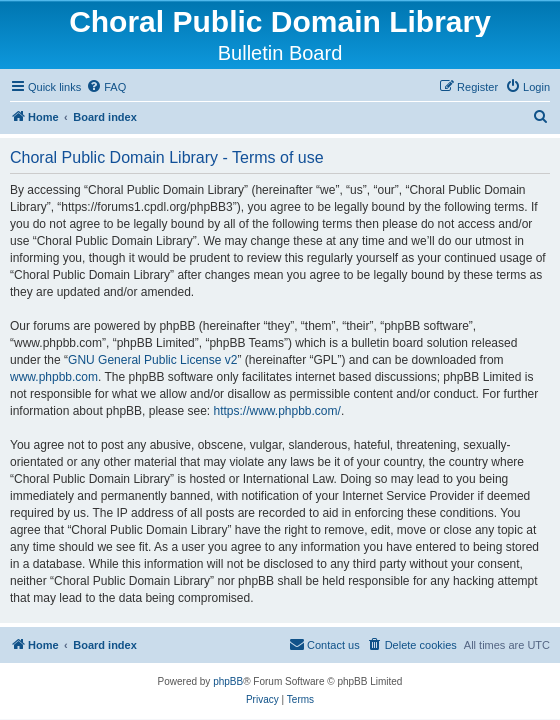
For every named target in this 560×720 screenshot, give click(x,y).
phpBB (228, 681)
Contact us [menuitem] (324, 644)
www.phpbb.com (54, 377)
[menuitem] (106, 87)
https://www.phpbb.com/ (276, 411)
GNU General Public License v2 (152, 360)
